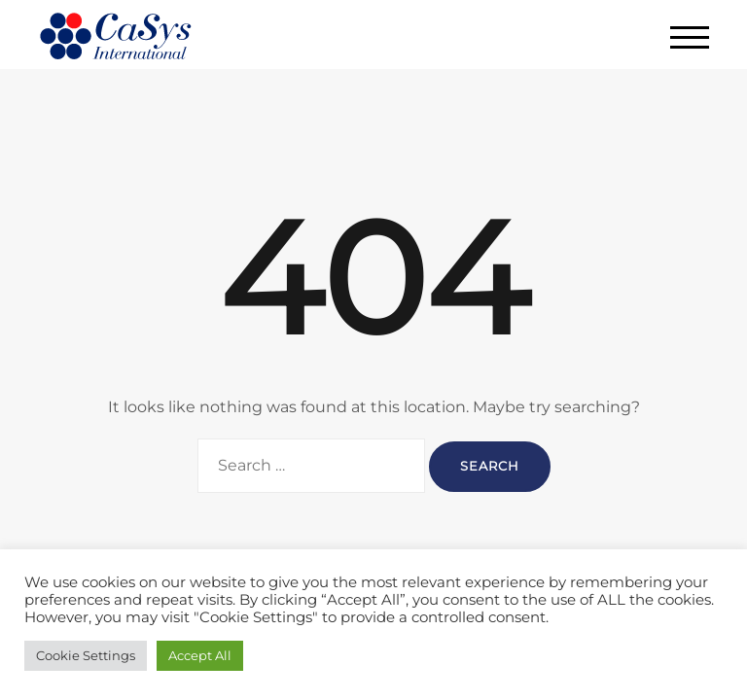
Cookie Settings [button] (86, 655)
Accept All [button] (200, 655)
